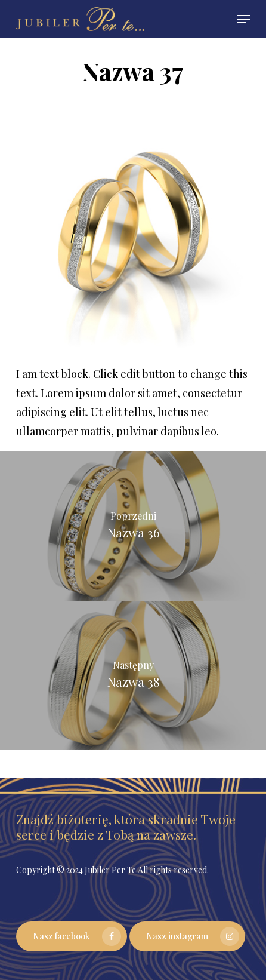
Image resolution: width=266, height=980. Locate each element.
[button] (243, 19)
